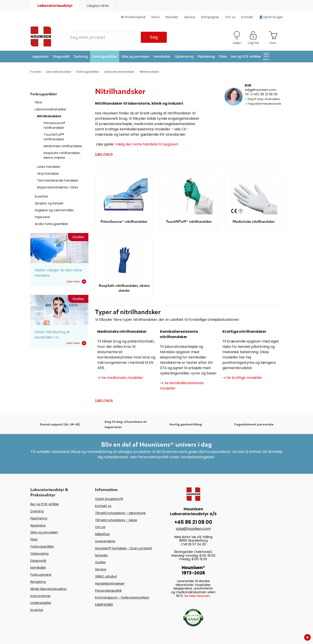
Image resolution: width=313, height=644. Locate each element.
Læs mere (76, 282)
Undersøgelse (41, 603)
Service (190, 17)
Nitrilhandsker (49, 116)
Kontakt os (103, 506)
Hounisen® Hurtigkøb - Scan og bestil (123, 548)
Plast (223, 57)
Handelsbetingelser (110, 583)
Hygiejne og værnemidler (54, 210)
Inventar (37, 610)
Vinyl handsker (48, 174)
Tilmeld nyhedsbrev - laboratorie (120, 513)
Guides (100, 562)
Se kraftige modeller (245, 378)
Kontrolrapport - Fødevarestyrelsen (122, 597)
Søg (154, 37)
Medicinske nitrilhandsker (63, 146)
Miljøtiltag (102, 534)
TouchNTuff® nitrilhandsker (54, 137)
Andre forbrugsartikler (52, 224)
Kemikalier (162, 57)
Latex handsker (49, 167)
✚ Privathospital (133, 17)
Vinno (155, 17)
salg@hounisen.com (261, 90)
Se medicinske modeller (122, 378)
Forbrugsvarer (41, 575)
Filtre (38, 102)
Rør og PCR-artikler (246, 57)
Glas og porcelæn (135, 57)
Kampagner (210, 17)
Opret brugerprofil (109, 499)
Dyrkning (81, 57)
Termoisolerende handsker (58, 180)
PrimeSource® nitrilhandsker (54, 125)
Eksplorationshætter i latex (58, 187)
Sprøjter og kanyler (49, 203)
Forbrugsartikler (105, 57)
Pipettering (206, 57)
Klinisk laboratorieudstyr (49, 589)
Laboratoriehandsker (51, 109)
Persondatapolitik (108, 591)
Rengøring (38, 582)
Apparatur (41, 57)
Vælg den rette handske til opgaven (147, 144)
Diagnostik (61, 57)
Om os (230, 17)
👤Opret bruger (271, 17)
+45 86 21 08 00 (193, 522)
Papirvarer (43, 217)
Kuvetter (41, 196)
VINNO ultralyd (106, 576)
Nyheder (172, 17)
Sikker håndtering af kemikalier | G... (52, 335)
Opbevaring (184, 57)
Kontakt (247, 17)
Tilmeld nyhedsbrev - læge (116, 520)
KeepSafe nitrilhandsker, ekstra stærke (62, 155)
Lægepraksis (98, 6)
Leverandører (105, 541)
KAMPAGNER (104, 605)
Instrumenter (41, 596)
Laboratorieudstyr (55, 6)
